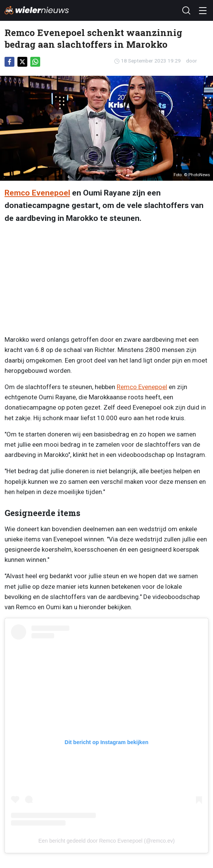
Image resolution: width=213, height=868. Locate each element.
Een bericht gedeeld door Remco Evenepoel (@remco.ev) (106, 841)
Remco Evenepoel (37, 193)
